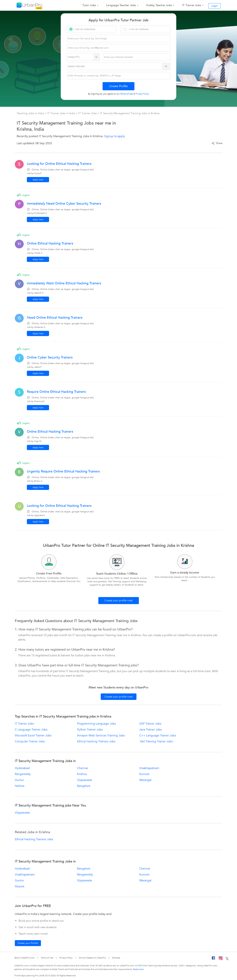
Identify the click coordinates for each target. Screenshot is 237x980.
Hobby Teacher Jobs (159, 5)
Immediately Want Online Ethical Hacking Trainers (64, 283)
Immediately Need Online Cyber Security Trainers (64, 204)
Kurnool (144, 774)
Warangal (145, 780)
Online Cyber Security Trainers (50, 357)
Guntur (19, 780)
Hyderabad (22, 768)
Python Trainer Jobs (90, 730)
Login (215, 6)
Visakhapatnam (149, 768)
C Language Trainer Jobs (31, 730)
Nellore (20, 786)
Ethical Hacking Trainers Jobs (96, 741)
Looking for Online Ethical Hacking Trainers (59, 164)
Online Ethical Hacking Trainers (50, 243)
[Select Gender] (119, 66)
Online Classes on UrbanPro (92, 958)
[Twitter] (227, 959)
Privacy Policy (66, 958)
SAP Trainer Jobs (150, 724)
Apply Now (38, 180)
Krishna (82, 774)
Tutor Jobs (89, 5)
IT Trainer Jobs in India (62, 113)
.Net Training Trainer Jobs (156, 741)
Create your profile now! (119, 600)
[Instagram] (221, 959)
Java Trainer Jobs (151, 730)
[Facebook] (213, 959)
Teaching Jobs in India (31, 113)
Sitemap (116, 958)
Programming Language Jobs (96, 724)
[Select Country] (83, 57)
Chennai (82, 768)
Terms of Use (47, 958)
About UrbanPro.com (24, 958)
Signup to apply (115, 136)
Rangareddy (23, 774)
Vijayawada (84, 780)
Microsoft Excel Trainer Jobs (33, 736)
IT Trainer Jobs (192, 5)
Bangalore (84, 786)
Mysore (20, 886)
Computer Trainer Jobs (30, 741)
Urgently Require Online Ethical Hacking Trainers (63, 471)
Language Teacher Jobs (121, 5)
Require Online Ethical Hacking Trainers (56, 392)
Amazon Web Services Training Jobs (101, 736)
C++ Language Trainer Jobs (158, 736)
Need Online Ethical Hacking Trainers (55, 318)
